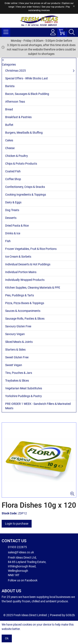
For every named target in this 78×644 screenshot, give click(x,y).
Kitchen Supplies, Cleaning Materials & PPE (33, 288)
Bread (9, 109)
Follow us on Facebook (20, 580)
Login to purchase (17, 524)
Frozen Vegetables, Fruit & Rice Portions (31, 249)
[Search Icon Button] (72, 32)
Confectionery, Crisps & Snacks (25, 187)
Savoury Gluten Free (18, 326)
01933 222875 (14, 547)
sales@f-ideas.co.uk (18, 552)
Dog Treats (12, 210)
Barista (10, 86)
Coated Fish (13, 171)
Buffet (9, 125)
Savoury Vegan (15, 334)
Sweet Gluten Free (17, 357)
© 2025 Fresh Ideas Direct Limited (25, 615)
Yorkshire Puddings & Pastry (24, 396)
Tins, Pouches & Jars (19, 373)
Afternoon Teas (15, 102)
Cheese (10, 148)
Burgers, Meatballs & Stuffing (24, 133)
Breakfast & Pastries (18, 117)
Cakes (9, 140)
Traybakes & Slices (17, 381)
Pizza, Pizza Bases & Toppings (25, 303)
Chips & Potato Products (21, 164)
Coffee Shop (13, 179)
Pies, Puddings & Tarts (20, 295)
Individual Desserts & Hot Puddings (28, 264)
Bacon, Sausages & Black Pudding (27, 94)
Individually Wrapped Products (25, 280)
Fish (8, 241)
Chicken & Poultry (17, 156)
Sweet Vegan (14, 365)
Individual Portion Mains (21, 272)
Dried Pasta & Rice (17, 226)
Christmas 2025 (15, 71)
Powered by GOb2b (62, 615)
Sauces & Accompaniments (23, 311)
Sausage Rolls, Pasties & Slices (25, 319)
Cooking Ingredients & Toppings (26, 195)
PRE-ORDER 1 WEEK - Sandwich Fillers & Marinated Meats (38, 406)
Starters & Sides (15, 350)
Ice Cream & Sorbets (18, 257)
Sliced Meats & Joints (19, 342)
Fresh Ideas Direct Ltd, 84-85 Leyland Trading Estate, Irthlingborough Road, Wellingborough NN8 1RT (24, 566)
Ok (7, 638)
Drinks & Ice (13, 233)
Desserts (11, 218)
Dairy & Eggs (13, 202)
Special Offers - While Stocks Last (27, 78)
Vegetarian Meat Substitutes (24, 388)
